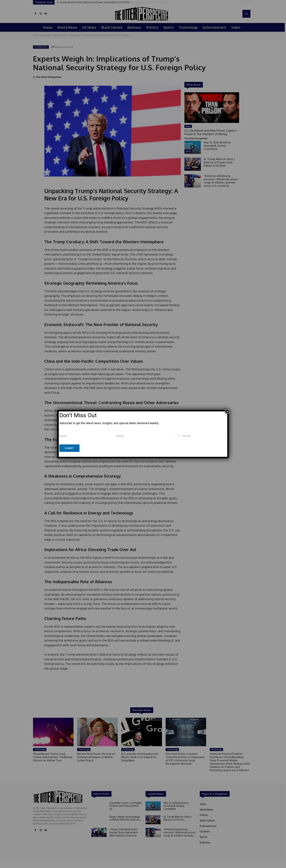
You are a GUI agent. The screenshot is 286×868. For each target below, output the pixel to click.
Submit (69, 448)
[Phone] (200, 436)
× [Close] (227, 411)
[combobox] (177, 436)
